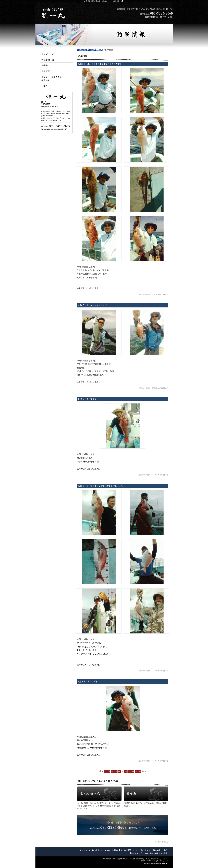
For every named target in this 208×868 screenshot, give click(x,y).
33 (133, 771)
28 (116, 771)
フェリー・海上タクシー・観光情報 (146, 850)
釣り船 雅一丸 (97, 850)
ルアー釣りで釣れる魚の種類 (156, 853)
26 (109, 771)
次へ (144, 771)
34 (136, 771)
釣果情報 (115, 850)
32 (129, 771)
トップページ (85, 850)
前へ (101, 771)
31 (126, 771)
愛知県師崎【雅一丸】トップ (90, 50)
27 (112, 771)
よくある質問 (126, 850)
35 (140, 771)
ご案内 (165, 850)
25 (105, 771)
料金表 (107, 850)
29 (119, 771)
